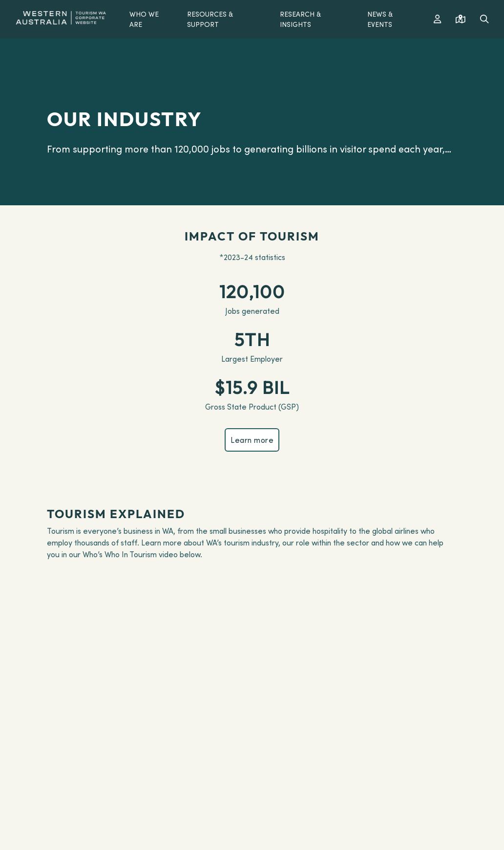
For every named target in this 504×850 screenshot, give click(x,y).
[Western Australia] (61, 17)
